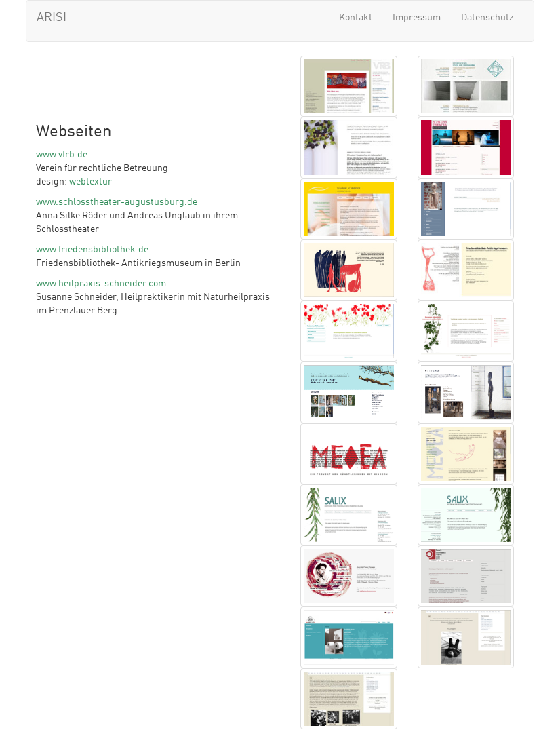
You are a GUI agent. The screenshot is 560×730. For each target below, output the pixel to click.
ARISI (52, 18)
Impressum (417, 18)
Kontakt (356, 18)
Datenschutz (487, 18)
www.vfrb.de (62, 155)
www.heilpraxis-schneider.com (101, 284)
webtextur (91, 182)
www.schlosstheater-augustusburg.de (117, 202)
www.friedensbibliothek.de (92, 250)
